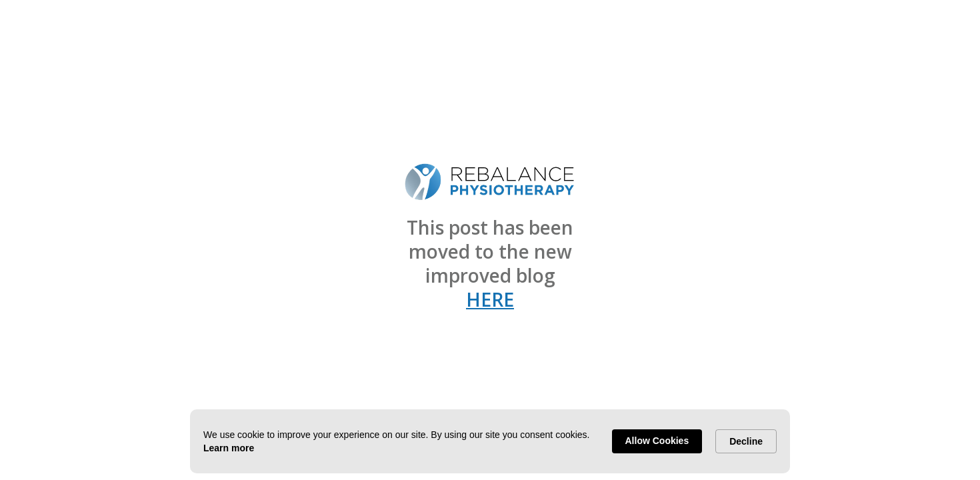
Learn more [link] (229, 448)
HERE (490, 299)
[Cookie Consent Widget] (490, 441)
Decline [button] (746, 441)
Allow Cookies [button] (657, 441)
